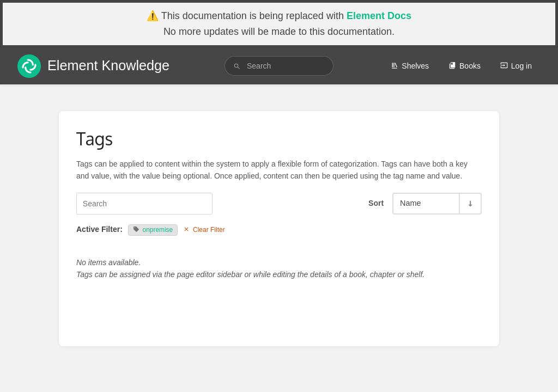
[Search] (237, 66)
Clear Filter (204, 230)
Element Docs (379, 16)
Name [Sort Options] (410, 203)
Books (465, 66)
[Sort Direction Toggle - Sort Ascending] (470, 203)
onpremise (153, 230)
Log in (516, 66)
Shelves (410, 66)
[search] (279, 66)
